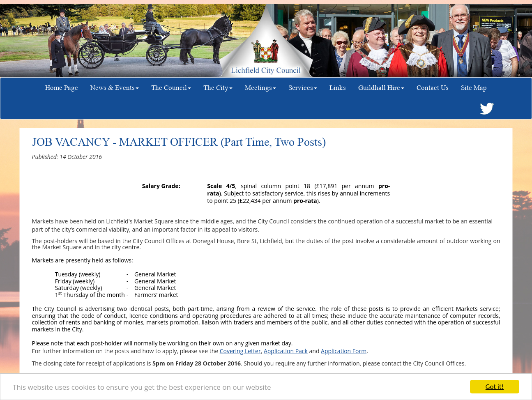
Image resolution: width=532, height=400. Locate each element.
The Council (171, 88)
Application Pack (286, 351)
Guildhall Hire (381, 88)
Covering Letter (240, 351)
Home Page (62, 88)
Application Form (344, 351)
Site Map (474, 88)
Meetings (260, 88)
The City (218, 88)
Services (303, 88)
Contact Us (433, 88)
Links (338, 88)
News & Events (115, 88)
